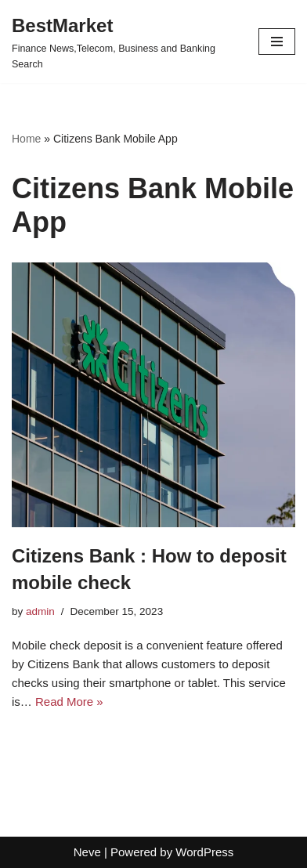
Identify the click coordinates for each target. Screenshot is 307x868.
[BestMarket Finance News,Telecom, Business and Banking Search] (123, 42)
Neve (87, 852)
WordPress (204, 852)
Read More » (69, 702)
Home (26, 139)
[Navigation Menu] (277, 42)
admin (40, 611)
